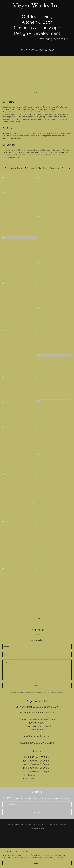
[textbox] (37, 647)
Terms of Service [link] (55, 693)
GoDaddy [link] (41, 829)
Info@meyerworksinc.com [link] (37, 736)
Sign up (37, 812)
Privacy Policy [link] (44, 693)
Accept (37, 863)
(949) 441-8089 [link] (46, 50)
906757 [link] (35, 743)
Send (37, 686)
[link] (37, 7)
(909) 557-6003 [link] (28, 50)
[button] (37, 619)
